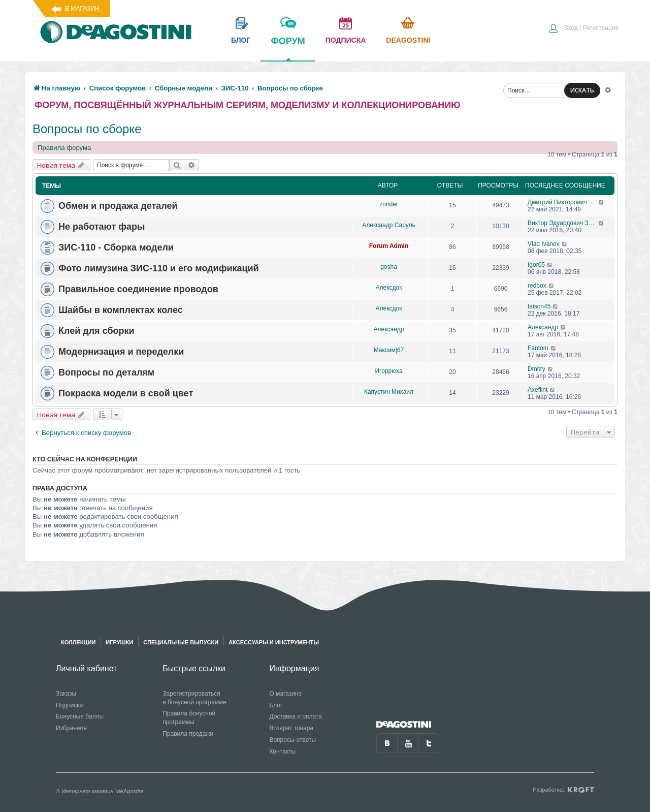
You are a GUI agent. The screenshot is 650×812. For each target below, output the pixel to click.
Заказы (66, 694)
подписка (346, 40)
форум (288, 48)
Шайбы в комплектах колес (121, 310)
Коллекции (78, 642)
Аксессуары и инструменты (274, 642)
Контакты (282, 752)
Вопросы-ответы (292, 740)
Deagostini (408, 40)
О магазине (285, 694)
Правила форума (64, 148)
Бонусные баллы (80, 716)
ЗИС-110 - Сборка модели (116, 247)
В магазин (82, 9)
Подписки (69, 705)
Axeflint (538, 390)
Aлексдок (389, 288)
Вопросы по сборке (87, 129)
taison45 (539, 306)
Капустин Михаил (389, 392)
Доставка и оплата (296, 716)
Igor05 (536, 265)
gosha (389, 267)
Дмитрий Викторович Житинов (563, 202)
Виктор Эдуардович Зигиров (563, 223)
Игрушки (119, 642)
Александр (388, 329)
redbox (537, 286)
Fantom (538, 348)
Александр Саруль (388, 225)
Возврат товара (291, 728)
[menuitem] (583, 29)
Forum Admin (389, 246)
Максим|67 (389, 350)
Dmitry (537, 369)
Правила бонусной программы (189, 718)
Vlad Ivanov (544, 244)
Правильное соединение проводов (138, 289)
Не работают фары (102, 227)
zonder (389, 204)
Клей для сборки (96, 331)
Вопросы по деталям (106, 372)
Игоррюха (388, 371)
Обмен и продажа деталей (118, 206)
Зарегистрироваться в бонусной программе (194, 698)
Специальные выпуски (181, 642)
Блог (276, 705)
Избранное (71, 728)
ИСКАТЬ (582, 90)
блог (241, 40)
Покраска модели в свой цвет (126, 393)
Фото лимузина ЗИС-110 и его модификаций (159, 268)
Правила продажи (188, 734)
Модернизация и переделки (121, 352)
